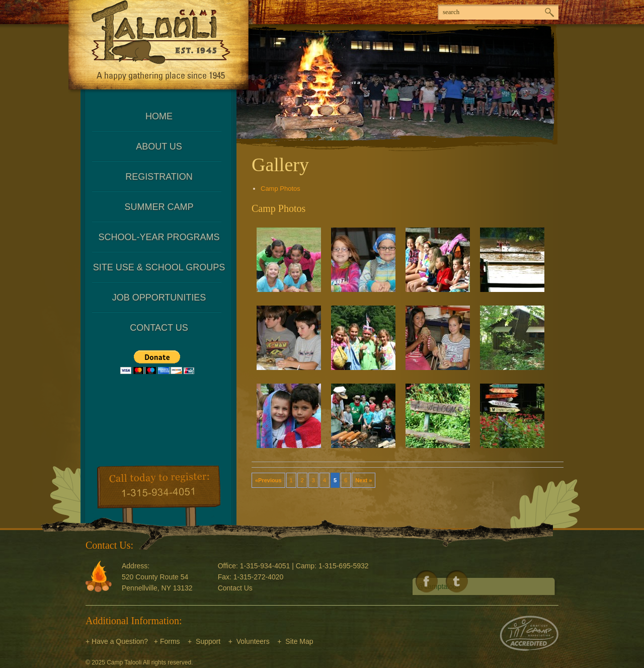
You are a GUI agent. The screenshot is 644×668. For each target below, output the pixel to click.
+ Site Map (295, 641)
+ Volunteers (249, 641)
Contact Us (159, 328)
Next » (364, 480)
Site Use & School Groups (159, 267)
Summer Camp (159, 207)
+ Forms (167, 641)
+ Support (204, 641)
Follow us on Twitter (457, 581)
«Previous (268, 480)
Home (159, 116)
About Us (159, 146)
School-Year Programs (159, 237)
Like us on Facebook (427, 581)
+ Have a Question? (117, 641)
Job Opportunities (159, 298)
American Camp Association (529, 633)
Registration (159, 177)
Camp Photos (280, 189)
